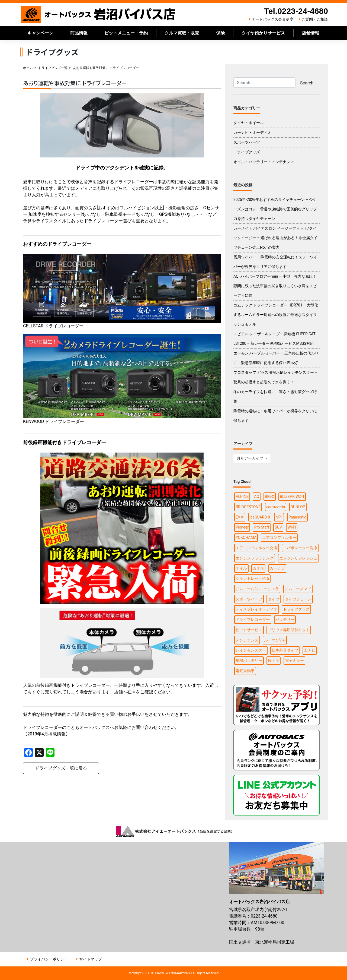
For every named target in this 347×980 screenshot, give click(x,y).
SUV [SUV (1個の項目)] (278, 527)
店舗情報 (310, 33)
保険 (220, 33)
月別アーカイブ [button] (250, 458)
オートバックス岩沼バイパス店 (98, 15)
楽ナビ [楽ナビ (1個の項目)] (310, 650)
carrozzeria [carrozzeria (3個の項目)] (276, 507)
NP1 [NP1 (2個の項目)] (279, 517)
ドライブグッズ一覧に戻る (61, 768)
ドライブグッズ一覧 (53, 68)
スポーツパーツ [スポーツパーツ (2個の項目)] (249, 599)
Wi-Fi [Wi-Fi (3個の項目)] (292, 527)
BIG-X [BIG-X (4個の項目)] (270, 497)
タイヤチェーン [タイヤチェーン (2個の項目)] (298, 599)
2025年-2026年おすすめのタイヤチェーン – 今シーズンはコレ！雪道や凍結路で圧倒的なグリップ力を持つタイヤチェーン (275, 209)
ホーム (28, 68)
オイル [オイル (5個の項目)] (241, 568)
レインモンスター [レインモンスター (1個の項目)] (251, 650)
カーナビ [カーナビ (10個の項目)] (277, 568)
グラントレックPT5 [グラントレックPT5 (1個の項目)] (252, 578)
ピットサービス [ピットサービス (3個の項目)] (249, 630)
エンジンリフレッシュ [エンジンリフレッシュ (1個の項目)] (298, 558)
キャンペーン (40, 33)
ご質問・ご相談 (315, 19)
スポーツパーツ (247, 142)
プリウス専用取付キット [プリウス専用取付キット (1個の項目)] (289, 630)
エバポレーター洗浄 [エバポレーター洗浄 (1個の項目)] (300, 548)
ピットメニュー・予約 (126, 33)
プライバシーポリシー (49, 959)
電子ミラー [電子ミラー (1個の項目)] (294, 660)
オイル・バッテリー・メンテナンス (264, 162)
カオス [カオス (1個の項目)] (258, 568)
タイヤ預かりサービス (263, 33)
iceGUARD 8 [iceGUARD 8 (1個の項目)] (260, 517)
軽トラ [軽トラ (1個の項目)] (274, 660)
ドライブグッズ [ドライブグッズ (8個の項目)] (296, 609)
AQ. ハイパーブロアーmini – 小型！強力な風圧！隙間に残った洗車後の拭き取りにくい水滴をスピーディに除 (275, 286)
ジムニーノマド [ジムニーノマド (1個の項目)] (298, 589)
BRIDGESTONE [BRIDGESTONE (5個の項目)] (248, 507)
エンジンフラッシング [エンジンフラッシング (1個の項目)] (255, 558)
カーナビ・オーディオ (252, 132)
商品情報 (79, 33)
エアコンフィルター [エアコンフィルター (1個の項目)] (279, 538)
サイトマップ (91, 959)
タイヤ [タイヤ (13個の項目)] (274, 599)
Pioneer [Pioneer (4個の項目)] (242, 527)
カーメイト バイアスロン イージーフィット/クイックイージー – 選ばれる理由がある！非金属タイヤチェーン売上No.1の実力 (275, 238)
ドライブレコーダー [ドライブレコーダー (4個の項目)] (253, 619)
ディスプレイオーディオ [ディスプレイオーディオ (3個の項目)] (256, 609)
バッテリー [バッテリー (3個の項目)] (285, 619)
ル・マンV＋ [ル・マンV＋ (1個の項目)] (275, 640)
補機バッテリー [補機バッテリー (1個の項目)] (249, 660)
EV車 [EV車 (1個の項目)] (240, 517)
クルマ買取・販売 (182, 33)
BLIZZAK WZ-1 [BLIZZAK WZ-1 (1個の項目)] (292, 497)
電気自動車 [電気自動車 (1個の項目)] (245, 671)
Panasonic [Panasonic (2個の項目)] (297, 517)
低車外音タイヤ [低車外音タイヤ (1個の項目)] (285, 650)
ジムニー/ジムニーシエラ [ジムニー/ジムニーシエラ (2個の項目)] (257, 589)
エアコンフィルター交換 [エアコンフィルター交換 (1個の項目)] (256, 548)
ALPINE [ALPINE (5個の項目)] (242, 497)
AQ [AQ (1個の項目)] (257, 497)
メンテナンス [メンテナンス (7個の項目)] (247, 640)
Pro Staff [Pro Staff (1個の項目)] (262, 527)
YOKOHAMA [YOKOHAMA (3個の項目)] (246, 538)
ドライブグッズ (247, 152)
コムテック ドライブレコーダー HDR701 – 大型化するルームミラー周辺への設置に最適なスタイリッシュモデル (276, 315)
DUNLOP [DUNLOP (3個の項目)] (298, 507)
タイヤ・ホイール (249, 123)
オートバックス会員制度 (272, 19)
